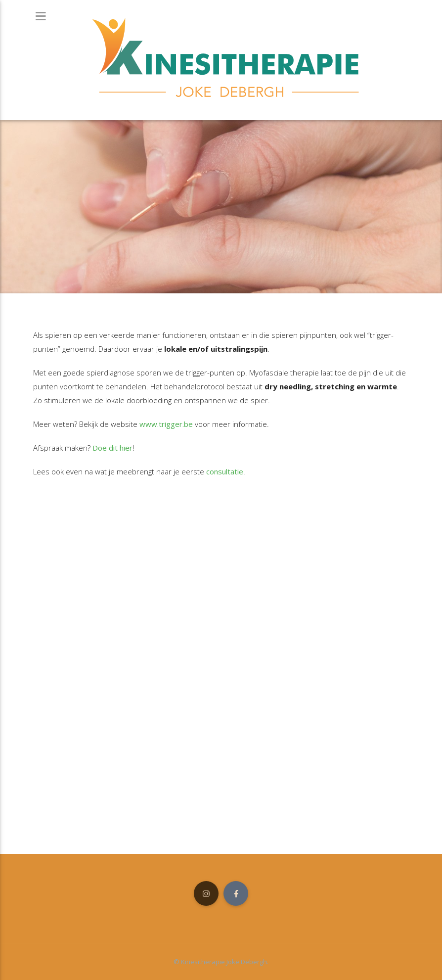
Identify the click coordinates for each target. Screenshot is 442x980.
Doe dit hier (112, 448)
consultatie (225, 471)
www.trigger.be (166, 424)
